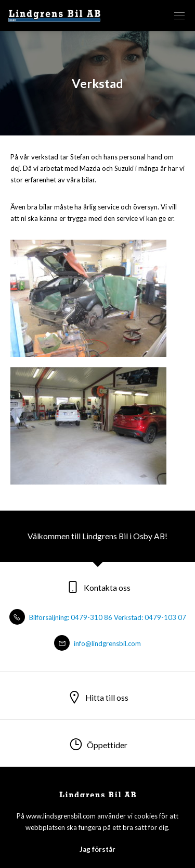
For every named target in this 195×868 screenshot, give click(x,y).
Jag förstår (97, 849)
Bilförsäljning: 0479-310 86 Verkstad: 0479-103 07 (98, 617)
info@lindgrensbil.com (97, 643)
